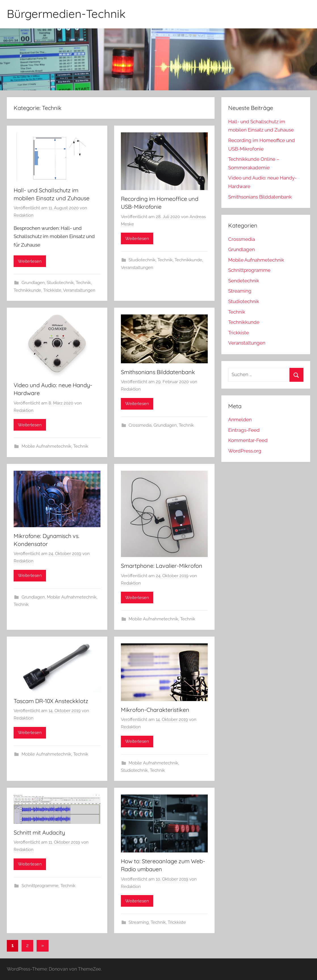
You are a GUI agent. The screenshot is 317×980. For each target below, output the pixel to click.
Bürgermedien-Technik (66, 14)
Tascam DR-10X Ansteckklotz (51, 701)
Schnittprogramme (40, 886)
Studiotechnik (60, 283)
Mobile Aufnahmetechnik (46, 446)
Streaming (139, 922)
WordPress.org (245, 451)
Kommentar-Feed (248, 440)
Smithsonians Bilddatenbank (158, 372)
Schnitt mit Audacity (39, 832)
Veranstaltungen (79, 290)
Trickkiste (52, 290)
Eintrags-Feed (244, 430)
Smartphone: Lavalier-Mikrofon (162, 566)
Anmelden (240, 420)
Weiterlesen (30, 261)
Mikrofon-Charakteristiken (155, 710)
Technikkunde (27, 290)
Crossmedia (140, 425)
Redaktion (24, 215)
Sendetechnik (244, 281)
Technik (83, 283)
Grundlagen (33, 283)
